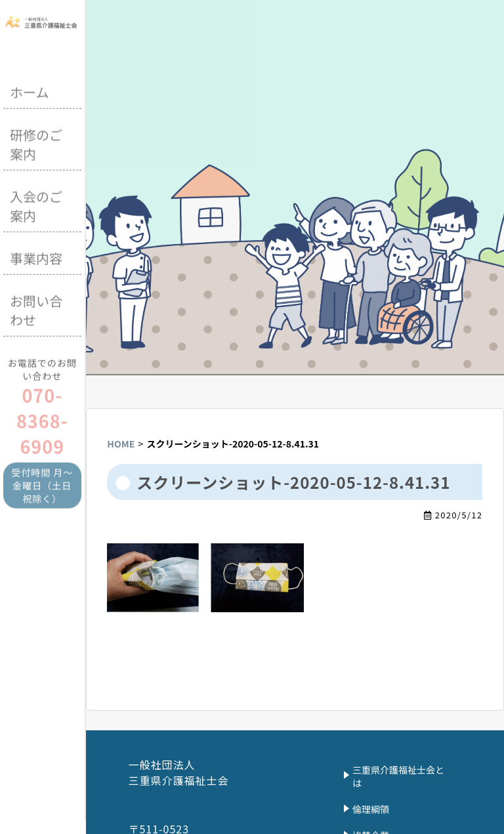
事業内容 (36, 257)
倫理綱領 (371, 809)
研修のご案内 (36, 143)
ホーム (29, 91)
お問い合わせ (36, 309)
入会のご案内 (36, 205)
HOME (121, 444)
